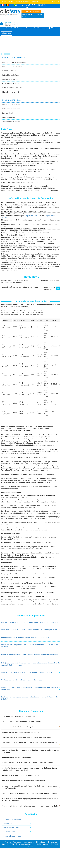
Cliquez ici (54, 2)
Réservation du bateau (12, 836)
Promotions (12, 28)
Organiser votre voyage (12, 828)
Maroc (7, 54)
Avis (53, 28)
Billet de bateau (10, 832)
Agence (26, 28)
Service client (9, 823)
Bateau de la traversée (12, 819)
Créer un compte (10, 24)
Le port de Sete (31, 216)
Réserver (6, 33)
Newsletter (41, 28)
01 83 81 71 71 (42, 7)
